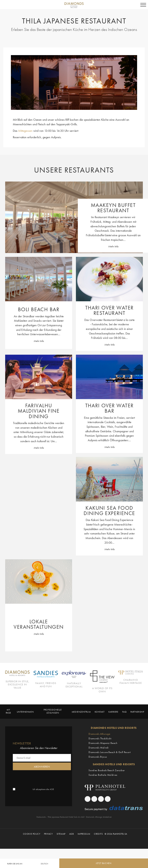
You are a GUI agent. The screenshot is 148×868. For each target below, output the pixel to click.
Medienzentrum (81, 731)
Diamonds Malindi (99, 767)
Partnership (137, 731)
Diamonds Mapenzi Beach (103, 762)
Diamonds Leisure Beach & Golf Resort (110, 771)
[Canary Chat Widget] (123, 851)
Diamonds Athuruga (99, 753)
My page (8, 731)
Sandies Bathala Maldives (103, 794)
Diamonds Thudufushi (100, 757)
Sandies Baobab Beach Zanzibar (107, 789)
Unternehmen (25, 731)
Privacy (48, 853)
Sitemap (61, 853)
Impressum (84, 853)
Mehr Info (113, 250)
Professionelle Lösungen (53, 731)
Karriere (113, 731)
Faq (124, 731)
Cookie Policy (32, 853)
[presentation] (42, 798)
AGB (52, 808)
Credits (98, 853)
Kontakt (100, 731)
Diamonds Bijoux (98, 776)
